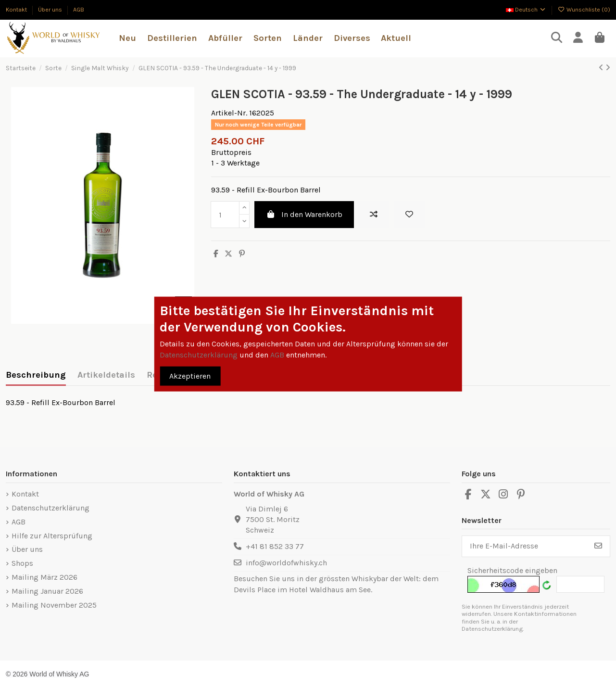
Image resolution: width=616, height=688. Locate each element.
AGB (79, 9)
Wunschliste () (584, 9)
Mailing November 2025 (54, 605)
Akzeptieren (190, 376)
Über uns (51, 9)
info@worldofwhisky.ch (286, 563)
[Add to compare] (374, 215)
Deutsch (526, 9)
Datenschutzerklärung (50, 508)
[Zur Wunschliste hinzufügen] (409, 215)
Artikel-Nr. (229, 113)
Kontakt (17, 9)
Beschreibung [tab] (36, 375)
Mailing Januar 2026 (47, 591)
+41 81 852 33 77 (275, 546)
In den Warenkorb (304, 214)
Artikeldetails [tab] (106, 375)
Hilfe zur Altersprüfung (52, 536)
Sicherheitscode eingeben (512, 570)
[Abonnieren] (598, 546)
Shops (22, 563)
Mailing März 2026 (44, 577)
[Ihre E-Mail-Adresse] (525, 546)
